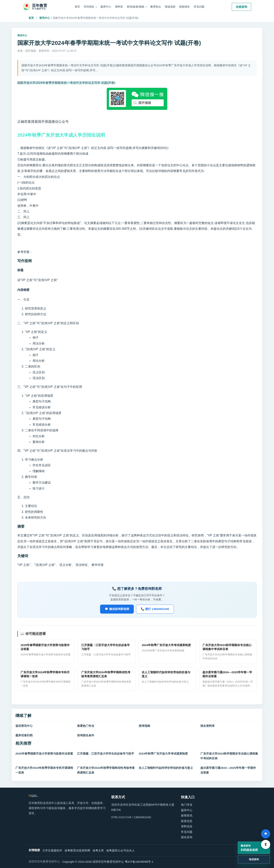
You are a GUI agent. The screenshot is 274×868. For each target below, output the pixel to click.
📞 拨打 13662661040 (155, 609)
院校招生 (185, 7)
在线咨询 (241, 7)
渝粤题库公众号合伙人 (120, 850)
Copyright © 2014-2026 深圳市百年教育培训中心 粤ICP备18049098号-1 (108, 862)
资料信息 (187, 826)
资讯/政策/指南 (135, 7)
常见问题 (199, 7)
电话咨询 (254, 859)
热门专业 (187, 805)
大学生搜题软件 (52, 850)
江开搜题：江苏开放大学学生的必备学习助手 (106, 754)
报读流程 (170, 7)
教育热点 (156, 7)
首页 (77, 7)
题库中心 (106, 7)
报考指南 (144, 726)
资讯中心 (45, 18)
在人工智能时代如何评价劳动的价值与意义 (166, 768)
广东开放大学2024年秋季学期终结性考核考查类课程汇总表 (106, 770)
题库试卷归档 (24, 735)
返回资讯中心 (24, 726)
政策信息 (187, 821)
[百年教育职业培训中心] (35, 7)
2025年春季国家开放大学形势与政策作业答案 (44, 754)
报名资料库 (207, 726)
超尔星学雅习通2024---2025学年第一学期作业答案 (228, 770)
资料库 (119, 7)
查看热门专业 (86, 726)
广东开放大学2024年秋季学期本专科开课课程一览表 (44, 770)
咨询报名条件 (86, 735)
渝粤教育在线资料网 (77, 850)
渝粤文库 (98, 850)
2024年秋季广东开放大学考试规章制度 (163, 754)
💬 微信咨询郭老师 (117, 609)
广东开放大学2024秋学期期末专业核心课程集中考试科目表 (229, 756)
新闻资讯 (187, 815)
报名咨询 (187, 837)
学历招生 (89, 7)
